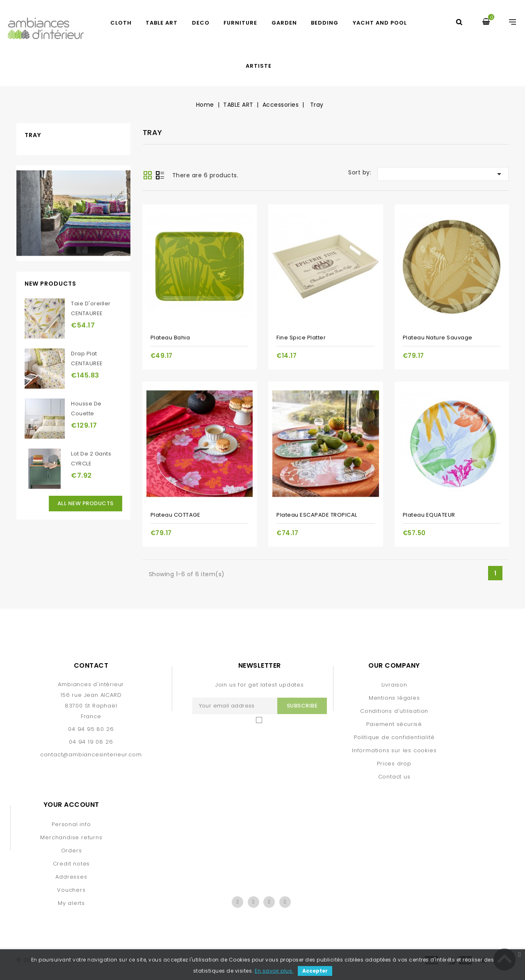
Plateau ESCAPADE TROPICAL (317, 515)
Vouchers (71, 890)
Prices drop (394, 764)
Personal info (71, 824)
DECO (201, 23)
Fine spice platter (301, 338)
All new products (86, 503)
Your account (71, 805)
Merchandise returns (71, 837)
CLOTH (121, 23)
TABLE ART (162, 23)
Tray (33, 135)
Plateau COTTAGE (176, 515)
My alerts (71, 903)
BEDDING (325, 23)
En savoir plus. (274, 971)
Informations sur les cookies (394, 750)
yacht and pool (380, 23)
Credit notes (72, 864)
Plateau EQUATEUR (429, 515)
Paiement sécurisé (394, 724)
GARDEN (284, 23)
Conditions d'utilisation (394, 711)
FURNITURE (240, 23)
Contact (91, 665)
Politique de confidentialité (394, 737)
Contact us (394, 777)
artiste (259, 66)
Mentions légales (394, 698)
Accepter (315, 971)
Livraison (394, 685)
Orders (72, 851)
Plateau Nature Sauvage (438, 338)
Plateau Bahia (170, 338)
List (160, 176)
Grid (148, 175)
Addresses (71, 877)
